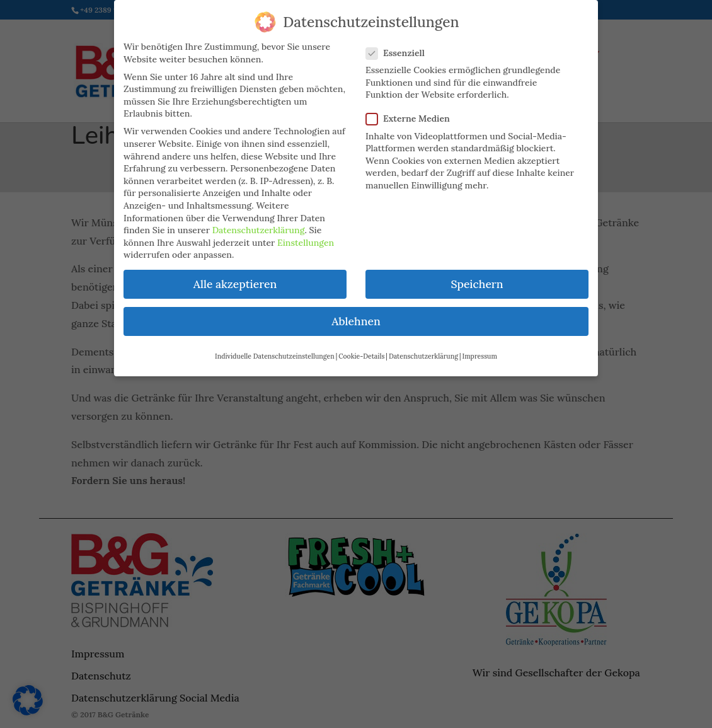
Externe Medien (413, 113)
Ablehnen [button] (356, 315)
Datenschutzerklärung (259, 224)
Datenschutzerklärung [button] (423, 350)
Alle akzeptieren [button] (235, 278)
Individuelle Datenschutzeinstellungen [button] (275, 350)
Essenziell (400, 47)
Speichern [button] (477, 278)
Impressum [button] (480, 350)
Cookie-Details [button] (361, 350)
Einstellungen (306, 236)
